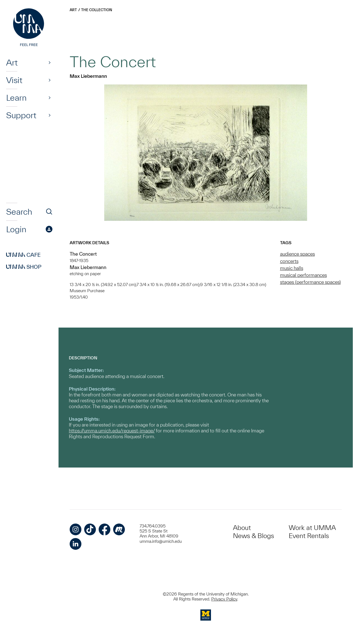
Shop (24, 267)
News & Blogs (253, 536)
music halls (292, 268)
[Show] (50, 62)
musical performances (303, 275)
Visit (14, 80)
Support (21, 115)
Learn (16, 98)
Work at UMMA (312, 528)
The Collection (97, 10)
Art (12, 62)
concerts (289, 261)
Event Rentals (309, 536)
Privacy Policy (224, 599)
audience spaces (297, 254)
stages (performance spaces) (310, 282)
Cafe (23, 255)
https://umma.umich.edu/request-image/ (112, 431)
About (242, 528)
